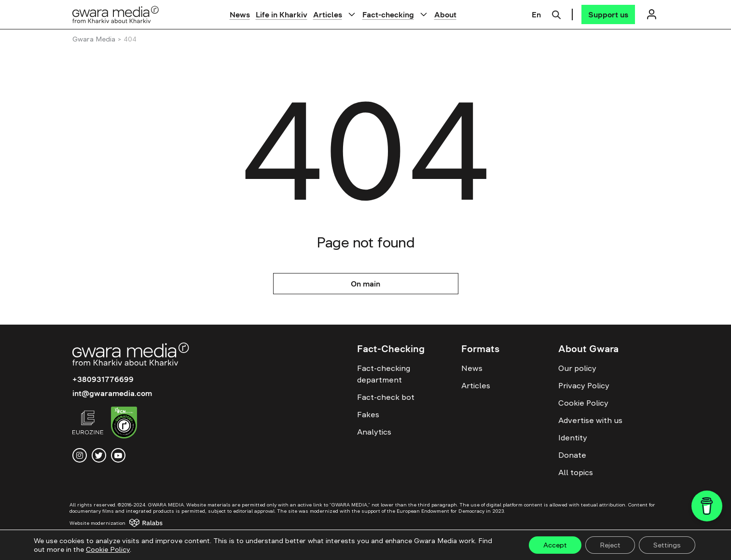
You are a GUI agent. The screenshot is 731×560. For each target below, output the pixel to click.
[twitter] (99, 455)
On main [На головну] (365, 284)
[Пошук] (556, 14)
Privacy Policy (584, 385)
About (445, 14)
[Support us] (608, 14)
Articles (328, 14)
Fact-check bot (386, 397)
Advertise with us (590, 420)
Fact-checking (388, 14)
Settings (667, 545)
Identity (573, 437)
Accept (555, 545)
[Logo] (116, 14)
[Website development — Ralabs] (125, 523)
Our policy (577, 368)
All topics (576, 472)
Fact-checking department (384, 374)
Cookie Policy (583, 403)
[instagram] (80, 455)
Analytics (374, 432)
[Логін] (652, 14)
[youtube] (118, 455)
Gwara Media (94, 39)
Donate (572, 455)
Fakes (368, 414)
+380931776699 (103, 379)
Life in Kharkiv (282, 14)
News (240, 14)
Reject (610, 545)
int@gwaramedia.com (112, 393)
